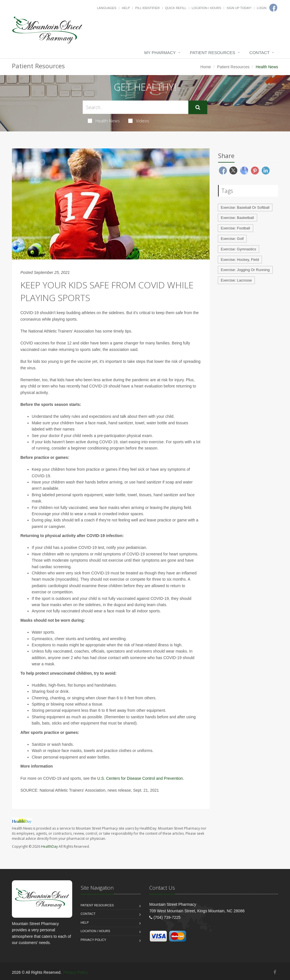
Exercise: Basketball (237, 218)
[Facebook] (275, 972)
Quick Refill (176, 8)
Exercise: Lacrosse (236, 280)
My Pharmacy (160, 53)
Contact (260, 53)
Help (126, 8)
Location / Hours (206, 8)
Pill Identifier (147, 8)
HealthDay (49, 846)
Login (262, 8)
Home (206, 67)
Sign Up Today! (239, 8)
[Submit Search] (198, 107)
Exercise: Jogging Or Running (245, 270)
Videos (139, 121)
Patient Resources (213, 53)
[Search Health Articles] (136, 107)
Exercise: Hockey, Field (240, 260)
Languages (106, 8)
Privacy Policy (94, 940)
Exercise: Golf (232, 239)
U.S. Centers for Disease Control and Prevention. (141, 778)
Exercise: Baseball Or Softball (245, 207)
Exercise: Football (235, 228)
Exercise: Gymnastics (239, 249)
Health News (104, 121)
